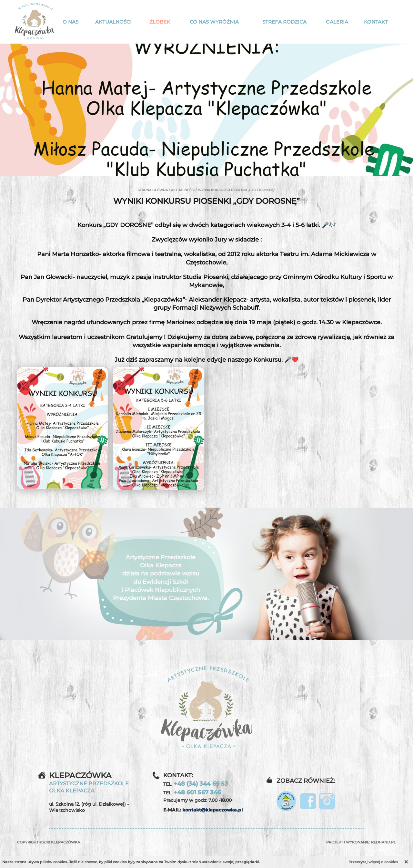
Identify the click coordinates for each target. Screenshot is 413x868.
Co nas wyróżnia (214, 22)
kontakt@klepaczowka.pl (212, 810)
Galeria (337, 22)
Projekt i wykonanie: (361, 842)
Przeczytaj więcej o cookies (373, 862)
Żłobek (160, 22)
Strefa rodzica (284, 22)
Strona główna (153, 190)
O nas (71, 22)
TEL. (196, 784)
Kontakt (376, 22)
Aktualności (113, 22)
